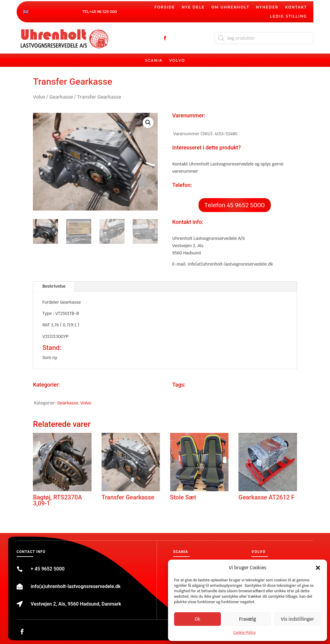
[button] (318, 568)
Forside (165, 7)
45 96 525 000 (104, 12)
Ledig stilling (288, 16)
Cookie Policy (244, 633)
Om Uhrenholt (230, 7)
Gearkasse (61, 97)
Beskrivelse (54, 286)
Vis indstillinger (297, 619)
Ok (197, 619)
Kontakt (296, 7)
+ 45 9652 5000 (48, 569)
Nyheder (267, 7)
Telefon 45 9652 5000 (235, 205)
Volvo (177, 60)
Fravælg (247, 619)
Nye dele (193, 7)
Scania (154, 60)
